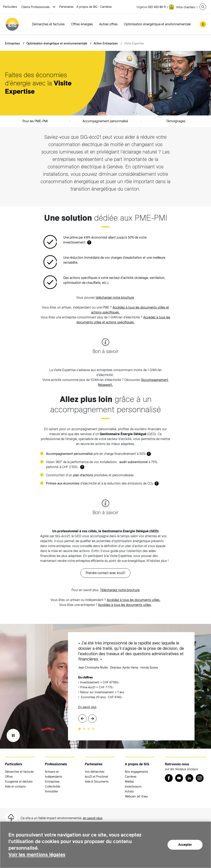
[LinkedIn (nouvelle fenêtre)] (189, 778)
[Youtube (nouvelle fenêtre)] (179, 778)
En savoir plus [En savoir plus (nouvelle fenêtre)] (87, 707)
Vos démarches (95, 772)
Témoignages (176, 121)
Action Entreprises (106, 43)
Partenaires (66, 7)
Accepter (185, 845)
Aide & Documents (97, 782)
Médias (129, 782)
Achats (129, 791)
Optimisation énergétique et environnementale (157, 24)
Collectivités (53, 786)
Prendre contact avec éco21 (105, 573)
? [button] (89, 242)
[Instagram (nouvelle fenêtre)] (200, 778)
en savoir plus (93, 818)
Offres (9, 777)
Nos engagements (137, 772)
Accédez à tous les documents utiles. (134, 600)
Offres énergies (82, 24)
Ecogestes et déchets (19, 782)
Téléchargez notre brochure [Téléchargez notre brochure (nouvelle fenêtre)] (120, 590)
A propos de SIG (87, 7)
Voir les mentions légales (37, 855)
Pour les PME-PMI (35, 121)
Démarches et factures (48, 24)
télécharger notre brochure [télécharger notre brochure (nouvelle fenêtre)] (115, 298)
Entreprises (12, 43)
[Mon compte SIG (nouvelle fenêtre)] (203, 24)
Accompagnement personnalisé (105, 121)
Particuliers (10, 7)
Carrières (106, 7)
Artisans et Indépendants (54, 774)
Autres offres (108, 24)
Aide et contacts (15, 786)
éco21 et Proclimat (97, 777)
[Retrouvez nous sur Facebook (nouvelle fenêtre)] (169, 778)
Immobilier (52, 791)
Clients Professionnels (36, 7)
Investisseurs (133, 786)
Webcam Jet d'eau (136, 796)
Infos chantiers (186, 7)
